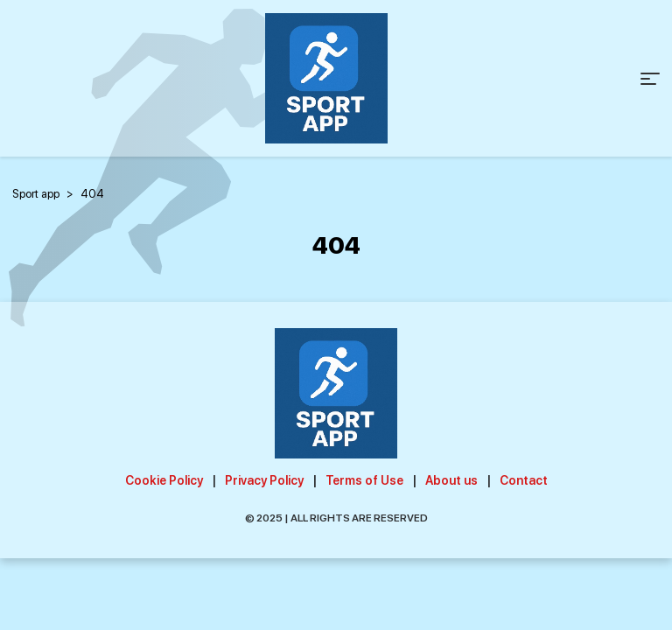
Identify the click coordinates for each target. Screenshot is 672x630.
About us (451, 480)
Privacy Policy (264, 480)
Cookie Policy (164, 480)
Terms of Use (364, 480)
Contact (524, 480)
